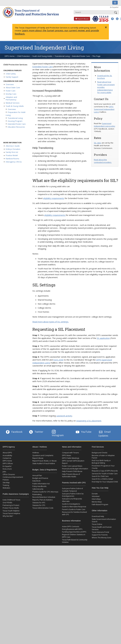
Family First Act (12, 152)
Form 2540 (58, 360)
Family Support (12, 77)
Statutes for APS (39, 503)
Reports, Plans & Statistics (42, 500)
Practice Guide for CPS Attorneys (45, 492)
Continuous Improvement (13, 477)
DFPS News (67, 455)
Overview (10, 84)
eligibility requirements (54, 198)
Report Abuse (81, 19)
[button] (112, 19)
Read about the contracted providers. (103, 161)
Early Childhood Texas (11, 500)
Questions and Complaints (43, 455)
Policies (6, 480)
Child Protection (23, 56)
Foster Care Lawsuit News (72, 466)
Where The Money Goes (101, 538)
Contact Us (7, 458)
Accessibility (7, 455)
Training (6, 485)
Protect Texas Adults (11, 508)
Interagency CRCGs (14, 162)
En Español (114, 7)
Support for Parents (100, 535)
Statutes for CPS (39, 505)
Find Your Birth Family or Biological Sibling (101, 462)
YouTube (83, 432)
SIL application (103, 338)
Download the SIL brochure (105, 77)
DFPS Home (10, 56)
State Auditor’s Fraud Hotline (44, 463)
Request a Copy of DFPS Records (105, 471)
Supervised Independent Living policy (105, 125)
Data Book (36, 481)
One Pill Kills (7, 503)
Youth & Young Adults (15, 106)
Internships (96, 499)
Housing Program (15, 121)
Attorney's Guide (13, 146)
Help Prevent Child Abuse (72, 471)
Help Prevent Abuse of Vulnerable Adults (71, 475)
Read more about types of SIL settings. (51, 322)
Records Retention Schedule (44, 497)
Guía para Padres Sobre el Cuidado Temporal (72, 490)
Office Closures (9, 474)
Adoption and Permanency (11, 98)
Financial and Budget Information (75, 469)
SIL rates (98, 143)
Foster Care (11, 91)
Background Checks (100, 453)
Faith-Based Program (100, 504)
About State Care (13, 87)
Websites (6, 488)
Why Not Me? (8, 516)
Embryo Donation (13, 149)
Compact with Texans (70, 453)
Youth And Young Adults (42, 56)
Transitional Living (62, 56)
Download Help (98, 516)
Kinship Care (11, 94)
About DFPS (7, 453)
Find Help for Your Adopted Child (105, 482)
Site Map (6, 483)
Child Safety (11, 74)
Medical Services (13, 103)
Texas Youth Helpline (11, 511)
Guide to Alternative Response (74, 507)
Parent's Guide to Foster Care (74, 509)
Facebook (14, 432)
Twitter (36, 432)
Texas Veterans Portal (100, 532)
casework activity (64, 416)
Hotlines (36, 453)
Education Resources (16, 127)
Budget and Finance (40, 478)
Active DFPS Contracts (71, 527)
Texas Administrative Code (43, 508)
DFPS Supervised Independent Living (104, 109)
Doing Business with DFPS (72, 529)
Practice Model (12, 155)
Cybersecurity (38, 489)
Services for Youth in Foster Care (105, 474)
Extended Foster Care (81, 56)
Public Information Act (41, 484)
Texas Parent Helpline (11, 513)
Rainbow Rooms (12, 159)
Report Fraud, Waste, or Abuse (44, 461)
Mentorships (97, 502)
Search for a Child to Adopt (102, 479)
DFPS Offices (8, 463)
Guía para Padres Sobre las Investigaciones (73, 495)
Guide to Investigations (71, 504)
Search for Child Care (100, 476)
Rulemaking (37, 494)
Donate (95, 494)
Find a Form (7, 469)
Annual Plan (37, 475)
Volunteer (96, 496)
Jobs (4, 472)
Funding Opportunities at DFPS (74, 532)
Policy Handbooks (39, 486)
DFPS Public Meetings (71, 458)
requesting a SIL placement (89, 421)
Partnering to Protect (11, 505)
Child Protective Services (15, 65)
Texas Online (97, 524)
